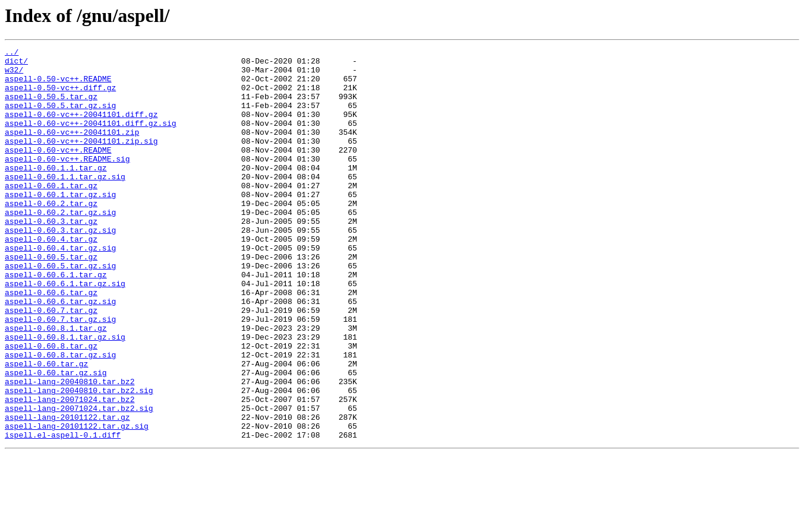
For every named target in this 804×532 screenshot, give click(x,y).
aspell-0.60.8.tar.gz (51, 406)
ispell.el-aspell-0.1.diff (63, 513)
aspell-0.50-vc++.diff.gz (60, 96)
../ (12, 53)
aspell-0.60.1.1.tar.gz (56, 192)
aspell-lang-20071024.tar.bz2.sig (79, 481)
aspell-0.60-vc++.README (58, 171)
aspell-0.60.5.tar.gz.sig (60, 310)
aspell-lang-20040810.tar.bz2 (70, 449)
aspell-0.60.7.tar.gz (51, 363)
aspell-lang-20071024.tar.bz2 (70, 470)
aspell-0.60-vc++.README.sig (67, 182)
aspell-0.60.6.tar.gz (51, 342)
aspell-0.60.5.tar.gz (51, 299)
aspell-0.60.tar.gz (46, 427)
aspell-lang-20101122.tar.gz (67, 492)
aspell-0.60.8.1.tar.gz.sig (65, 395)
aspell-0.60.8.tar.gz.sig (60, 417)
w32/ (14, 75)
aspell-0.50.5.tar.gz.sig (60, 118)
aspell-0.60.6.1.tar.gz (56, 321)
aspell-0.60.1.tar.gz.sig (60, 224)
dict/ (16, 64)
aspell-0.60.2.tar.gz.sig (60, 246)
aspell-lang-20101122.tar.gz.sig (77, 502)
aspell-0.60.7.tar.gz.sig (60, 374)
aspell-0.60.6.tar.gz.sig (60, 353)
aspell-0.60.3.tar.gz (51, 256)
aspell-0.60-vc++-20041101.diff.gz (81, 128)
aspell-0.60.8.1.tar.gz (56, 385)
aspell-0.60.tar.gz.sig (56, 438)
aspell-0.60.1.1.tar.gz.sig (65, 203)
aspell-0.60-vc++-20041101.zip (72, 150)
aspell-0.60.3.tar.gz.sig (60, 267)
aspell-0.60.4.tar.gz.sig (60, 289)
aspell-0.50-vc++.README (58, 85)
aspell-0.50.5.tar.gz (51, 107)
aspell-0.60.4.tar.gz (51, 278)
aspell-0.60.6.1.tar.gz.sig (65, 331)
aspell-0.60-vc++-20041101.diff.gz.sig (91, 139)
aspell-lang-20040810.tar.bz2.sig (79, 460)
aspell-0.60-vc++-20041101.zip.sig (81, 160)
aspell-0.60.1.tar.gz (51, 214)
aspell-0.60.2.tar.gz (51, 235)
